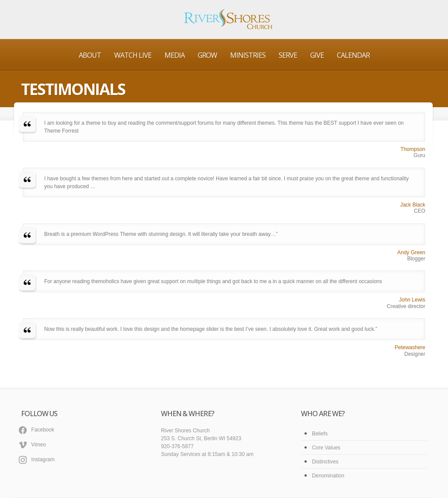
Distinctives (325, 462)
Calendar (353, 55)
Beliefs (320, 434)
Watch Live (133, 55)
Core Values (326, 448)
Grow (207, 55)
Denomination (328, 476)
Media (175, 55)
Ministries (248, 55)
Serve (288, 55)
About (90, 55)
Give (317, 55)
